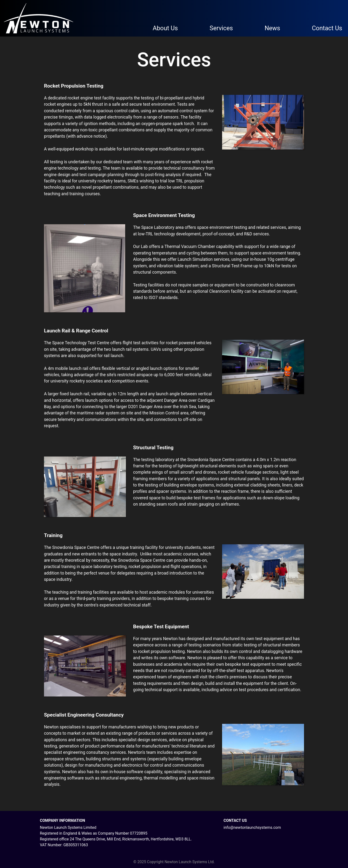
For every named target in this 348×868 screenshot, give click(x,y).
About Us (165, 28)
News (272, 28)
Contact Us (327, 28)
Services (221, 28)
